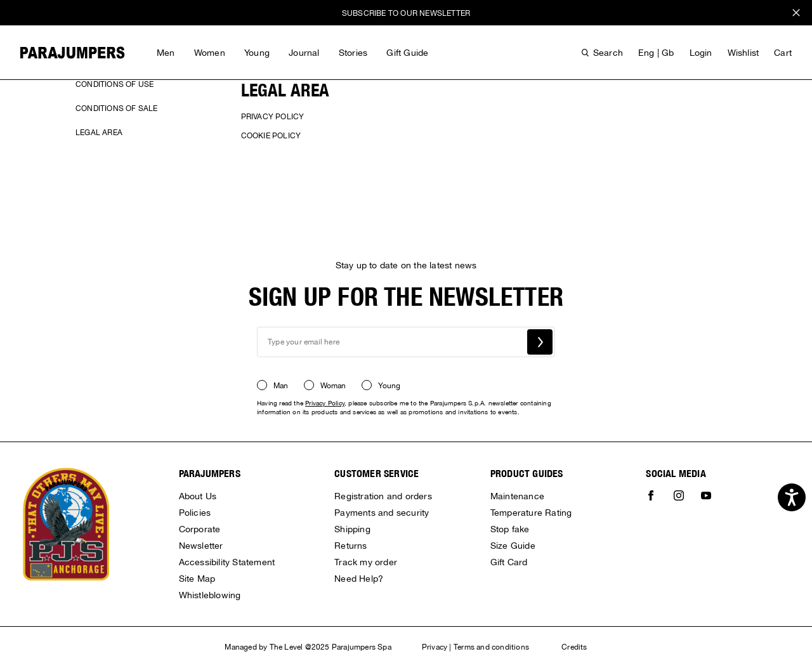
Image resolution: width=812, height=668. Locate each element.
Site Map (197, 579)
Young (257, 53)
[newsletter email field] (406, 342)
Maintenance (517, 496)
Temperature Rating (531, 513)
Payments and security (382, 513)
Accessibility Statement (227, 562)
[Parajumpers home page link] (73, 53)
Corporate (200, 529)
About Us (198, 496)
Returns (350, 546)
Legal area (99, 133)
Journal (304, 53)
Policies (195, 513)
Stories (353, 53)
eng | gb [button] (656, 53)
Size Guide (513, 546)
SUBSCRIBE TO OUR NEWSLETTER (406, 13)
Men (166, 53)
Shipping (352, 529)
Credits (574, 647)
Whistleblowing (210, 595)
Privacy (435, 647)
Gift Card (509, 562)
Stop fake (510, 529)
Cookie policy (271, 136)
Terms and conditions (491, 647)
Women (210, 53)
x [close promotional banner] (796, 15)
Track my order (366, 562)
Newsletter (201, 546)
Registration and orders (383, 496)
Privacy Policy (273, 117)
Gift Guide (407, 53)
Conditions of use (115, 84)
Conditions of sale (117, 108)
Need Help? (359, 579)
